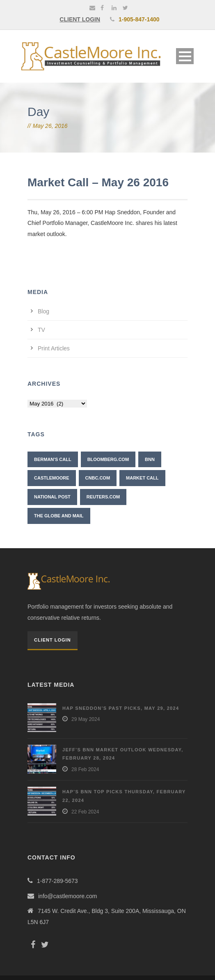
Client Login (53, 640)
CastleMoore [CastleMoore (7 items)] (52, 478)
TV (41, 330)
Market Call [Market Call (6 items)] (142, 478)
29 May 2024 (86, 719)
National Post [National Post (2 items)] (52, 497)
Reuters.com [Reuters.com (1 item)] (103, 497)
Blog (43, 311)
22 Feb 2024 (85, 812)
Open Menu (185, 56)
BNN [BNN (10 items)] (150, 459)
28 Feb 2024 (85, 769)
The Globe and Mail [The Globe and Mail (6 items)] (59, 516)
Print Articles (54, 348)
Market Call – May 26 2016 (98, 182)
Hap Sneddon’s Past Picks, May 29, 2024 (121, 708)
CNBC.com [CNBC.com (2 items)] (98, 478)
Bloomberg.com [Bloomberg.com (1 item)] (108, 459)
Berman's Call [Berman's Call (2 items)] (53, 459)
